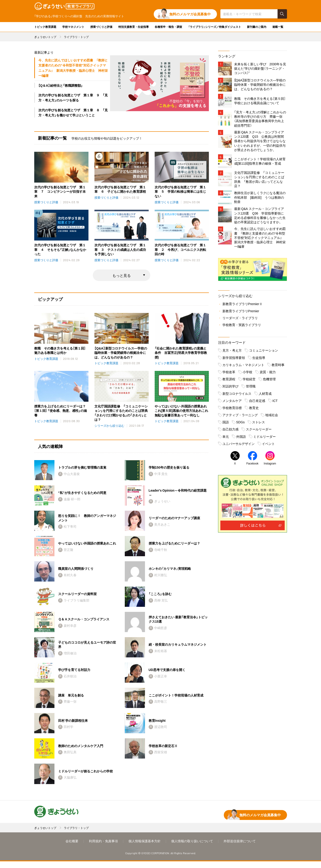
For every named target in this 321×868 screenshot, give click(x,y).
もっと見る (122, 276)
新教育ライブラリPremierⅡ (243, 306)
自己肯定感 (257, 402)
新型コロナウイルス (237, 395)
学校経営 (249, 381)
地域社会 (272, 416)
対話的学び (230, 388)
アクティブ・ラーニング (240, 416)
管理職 (251, 388)
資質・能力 (268, 373)
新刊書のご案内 (257, 27)
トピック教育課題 (45, 27)
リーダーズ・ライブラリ (240, 319)
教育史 (254, 409)
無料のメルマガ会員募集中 (190, 14)
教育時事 (278, 366)
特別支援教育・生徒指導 (134, 27)
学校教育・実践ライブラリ (242, 326)
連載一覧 (278, 27)
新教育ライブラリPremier (241, 312)
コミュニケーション (264, 352)
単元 (226, 438)
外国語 (241, 438)
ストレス (259, 424)
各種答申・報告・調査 (168, 27)
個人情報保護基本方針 (145, 848)
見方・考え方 (232, 352)
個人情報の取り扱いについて (192, 848)
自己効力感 (230, 431)
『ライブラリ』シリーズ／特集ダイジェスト (215, 27)
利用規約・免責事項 (103, 848)
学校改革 (229, 373)
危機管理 (269, 381)
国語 (226, 424)
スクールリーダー (259, 431)
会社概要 (72, 848)
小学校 (247, 373)
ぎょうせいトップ (45, 37)
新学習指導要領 (234, 359)
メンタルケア (232, 402)
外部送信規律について (240, 848)
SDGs (240, 424)
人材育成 (265, 395)
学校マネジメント (73, 27)
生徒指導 (259, 359)
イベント (268, 445)
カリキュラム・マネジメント (243, 366)
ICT (275, 402)
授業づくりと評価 (101, 27)
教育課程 (229, 381)
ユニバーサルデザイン (239, 445)
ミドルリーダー (264, 438)
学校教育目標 (232, 409)
